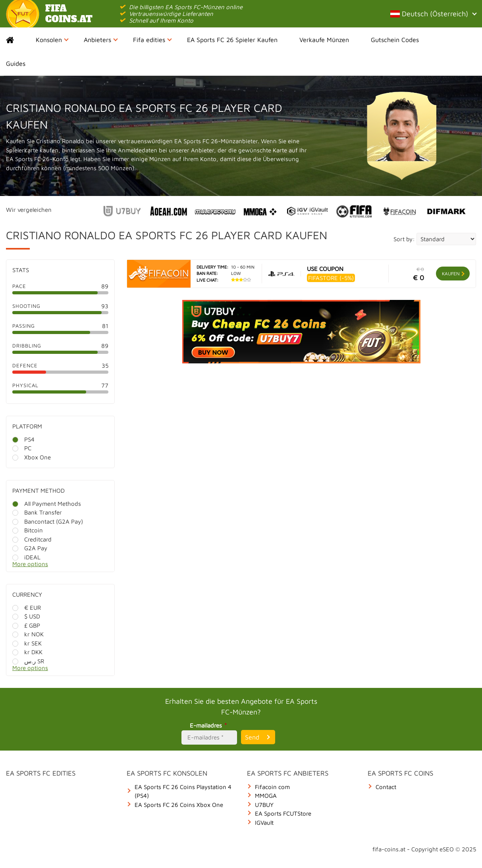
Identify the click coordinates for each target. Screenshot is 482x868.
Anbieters (101, 40)
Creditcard (32, 539)
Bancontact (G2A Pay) (48, 521)
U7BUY (264, 805)
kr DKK (27, 652)
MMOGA (266, 796)
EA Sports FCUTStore (283, 813)
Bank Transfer (37, 512)
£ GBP (26, 625)
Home (17, 40)
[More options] (66, 566)
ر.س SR (28, 661)
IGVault (264, 823)
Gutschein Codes (395, 40)
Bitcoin (28, 530)
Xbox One (32, 457)
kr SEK (27, 643)
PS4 (23, 439)
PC (22, 448)
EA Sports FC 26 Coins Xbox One (179, 805)
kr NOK (28, 634)
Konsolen (52, 40)
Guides (16, 63)
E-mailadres (209, 725)
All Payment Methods (47, 504)
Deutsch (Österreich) (433, 14)
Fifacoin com (272, 787)
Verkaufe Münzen (324, 40)
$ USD (26, 616)
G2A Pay (30, 548)
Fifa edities (152, 40)
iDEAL (26, 557)
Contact (386, 787)
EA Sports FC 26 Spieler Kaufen (232, 40)
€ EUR (27, 608)
